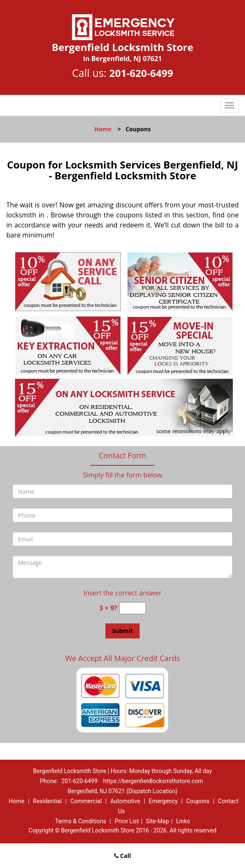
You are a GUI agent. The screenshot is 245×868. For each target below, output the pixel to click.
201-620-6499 (141, 73)
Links (183, 821)
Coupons (198, 801)
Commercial (86, 801)
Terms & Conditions (81, 821)
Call (123, 856)
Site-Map (157, 821)
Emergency (163, 801)
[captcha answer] (133, 608)
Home (103, 129)
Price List (127, 821)
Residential (47, 801)
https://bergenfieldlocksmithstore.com (153, 781)
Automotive (125, 801)
